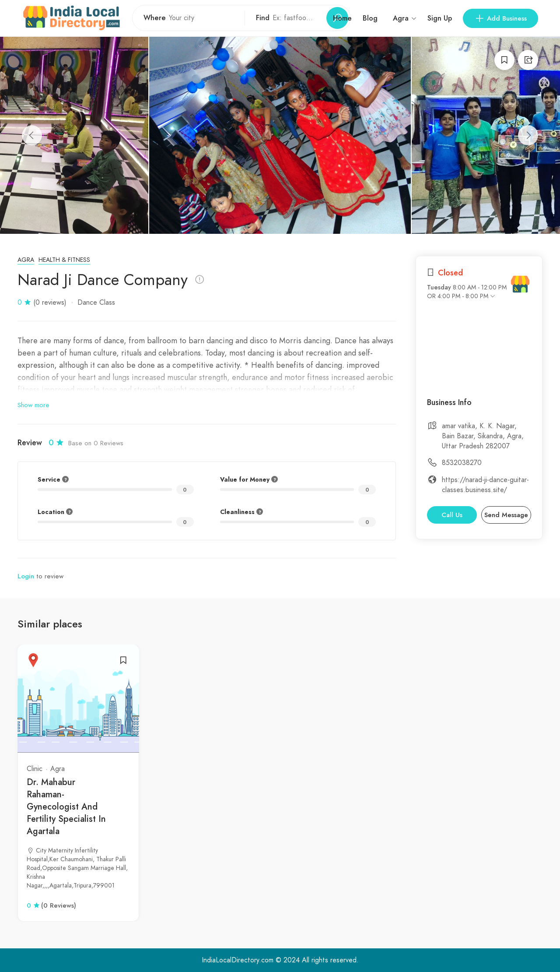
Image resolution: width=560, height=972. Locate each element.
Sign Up (440, 18)
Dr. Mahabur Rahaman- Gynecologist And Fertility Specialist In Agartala (66, 807)
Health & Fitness (64, 260)
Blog (370, 18)
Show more (33, 405)
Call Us (452, 515)
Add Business (500, 18)
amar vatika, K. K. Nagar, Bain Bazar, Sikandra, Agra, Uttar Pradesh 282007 (483, 436)
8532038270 (462, 463)
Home (342, 18)
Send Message (506, 515)
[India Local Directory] (520, 284)
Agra (26, 260)
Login (26, 576)
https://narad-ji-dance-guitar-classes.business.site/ (485, 485)
